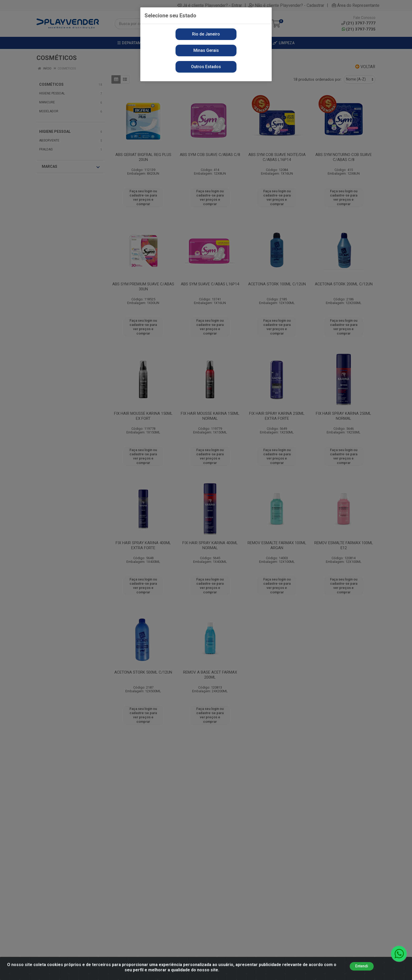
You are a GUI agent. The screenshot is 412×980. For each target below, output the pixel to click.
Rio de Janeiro (206, 34)
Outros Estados (206, 67)
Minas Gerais (206, 50)
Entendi (362, 968)
